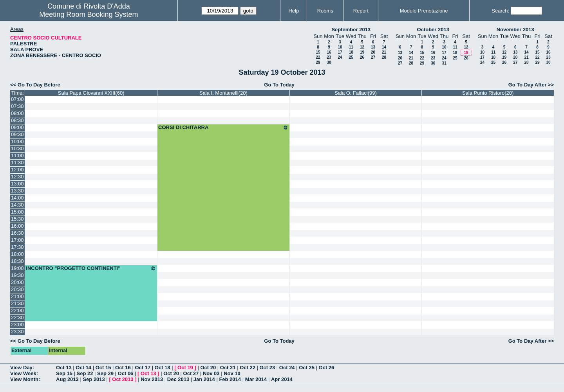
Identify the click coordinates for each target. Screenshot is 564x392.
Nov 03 (211, 373)
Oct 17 (143, 368)
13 (373, 47)
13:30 (17, 191)
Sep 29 (105, 373)
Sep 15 (64, 373)
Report (361, 11)
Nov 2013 (152, 379)
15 (318, 52)
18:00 (17, 254)
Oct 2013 (123, 379)
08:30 (17, 120)
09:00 (17, 127)
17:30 (17, 247)
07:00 (17, 99)
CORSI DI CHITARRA (223, 128)
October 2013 (433, 30)
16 (329, 52)
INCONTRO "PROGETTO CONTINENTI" (91, 268)
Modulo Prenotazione (424, 11)
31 (444, 63)
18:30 (17, 261)
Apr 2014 (282, 379)
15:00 (17, 212)
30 (329, 62)
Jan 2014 (204, 379)
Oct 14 (83, 368)
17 (340, 52)
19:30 (17, 275)
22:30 (17, 317)
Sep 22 (85, 373)
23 (329, 57)
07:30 (17, 106)
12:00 (17, 170)
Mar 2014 (256, 379)
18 (351, 52)
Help (294, 11)
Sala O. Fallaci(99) (356, 93)
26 (362, 57)
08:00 (17, 113)
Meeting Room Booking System (89, 14)
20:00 (17, 282)
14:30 (17, 205)
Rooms (325, 11)
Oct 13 (64, 368)
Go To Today (279, 85)
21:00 (17, 296)
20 (373, 52)
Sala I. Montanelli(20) (223, 93)
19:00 (17, 268)
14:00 (17, 198)
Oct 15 (103, 368)
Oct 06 (126, 373)
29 (318, 62)
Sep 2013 (94, 379)
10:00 (17, 141)
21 (384, 52)
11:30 (17, 163)
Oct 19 (185, 368)
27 (373, 57)
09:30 (17, 134)
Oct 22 (248, 368)
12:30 (17, 177)
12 (362, 47)
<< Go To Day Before (35, 85)
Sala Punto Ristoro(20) (488, 93)
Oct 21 (228, 368)
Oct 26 (327, 368)
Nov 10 (232, 373)
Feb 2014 (230, 379)
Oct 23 (268, 368)
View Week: (24, 373)
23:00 (17, 325)
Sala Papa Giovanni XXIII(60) (91, 93)
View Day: (22, 368)
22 (318, 57)
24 (340, 57)
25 (351, 57)
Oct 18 (163, 368)
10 (340, 47)
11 (351, 47)
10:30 (17, 148)
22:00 (17, 310)
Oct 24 (287, 368)
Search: (500, 11)
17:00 (17, 240)
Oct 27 (191, 373)
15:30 (17, 219)
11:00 (17, 156)
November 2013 (515, 30)
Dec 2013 (178, 379)
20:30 (17, 289)
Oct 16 (123, 368)
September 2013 (351, 30)
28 (384, 57)
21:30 (17, 303)
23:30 (17, 332)
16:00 (17, 226)
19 (362, 52)
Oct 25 (307, 368)
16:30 (17, 233)
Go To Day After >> (531, 85)
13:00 (17, 184)
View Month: (25, 379)
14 (384, 47)
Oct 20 (208, 368)
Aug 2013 (67, 379)
